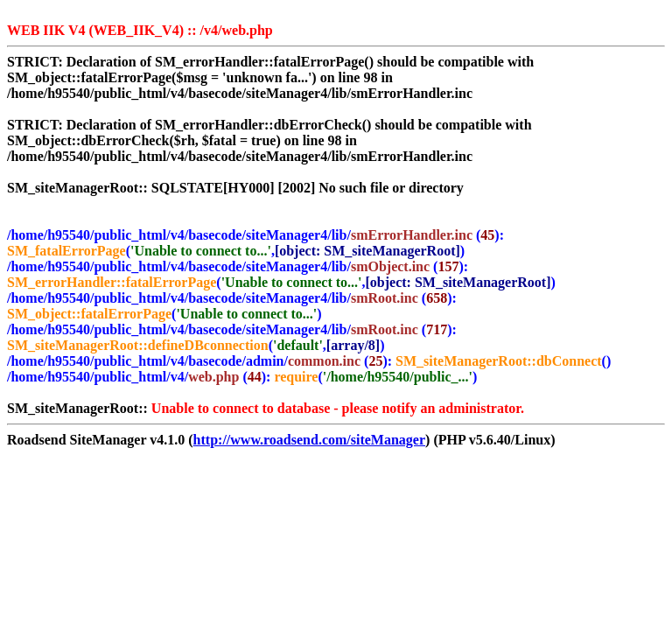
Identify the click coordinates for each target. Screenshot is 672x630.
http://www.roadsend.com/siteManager (309, 440)
